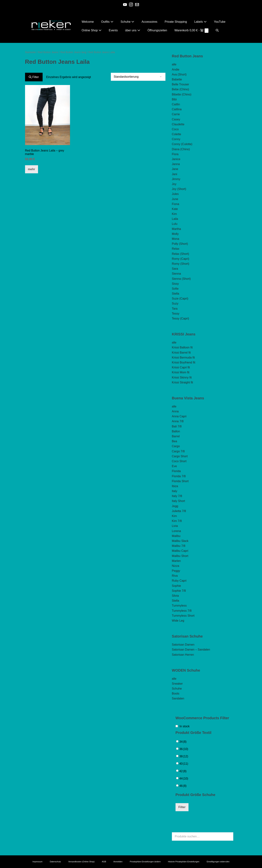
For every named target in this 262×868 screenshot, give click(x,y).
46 (183, 786)
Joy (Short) (179, 189)
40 (184, 764)
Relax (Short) (180, 254)
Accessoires (149, 22)
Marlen (176, 561)
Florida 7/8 (179, 476)
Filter (34, 77)
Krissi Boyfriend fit (184, 362)
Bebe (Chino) (180, 89)
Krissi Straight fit (182, 382)
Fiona (176, 204)
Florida (176, 471)
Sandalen (178, 698)
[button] (217, 30)
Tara (175, 309)
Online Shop (92, 30)
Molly (175, 234)
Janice (176, 159)
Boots (176, 694)
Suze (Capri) (180, 299)
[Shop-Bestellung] (138, 77)
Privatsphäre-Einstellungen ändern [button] (145, 862)
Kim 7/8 (177, 521)
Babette (177, 79)
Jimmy (176, 179)
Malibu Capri (180, 551)
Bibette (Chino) (182, 94)
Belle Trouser (180, 84)
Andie (176, 70)
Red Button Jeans (48, 52)
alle (174, 64)
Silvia (175, 596)
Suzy (175, 303)
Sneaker (177, 684)
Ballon (176, 431)
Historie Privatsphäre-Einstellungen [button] (184, 862)
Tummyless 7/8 (182, 611)
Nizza (176, 566)
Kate (175, 209)
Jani (175, 174)
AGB (104, 862)
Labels (200, 22)
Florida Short (180, 481)
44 (184, 779)
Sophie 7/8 (179, 591)
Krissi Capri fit (181, 367)
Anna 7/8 (178, 421)
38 (184, 756)
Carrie (176, 114)
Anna (175, 411)
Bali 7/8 (177, 426)
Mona (176, 239)
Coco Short (179, 461)
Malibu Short (180, 556)
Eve (174, 466)
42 (183, 771)
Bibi (174, 99)
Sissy (175, 284)
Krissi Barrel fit (181, 353)
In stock (185, 726)
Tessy (176, 314)
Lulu (175, 224)
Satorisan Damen (183, 645)
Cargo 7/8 (178, 451)
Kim (174, 214)
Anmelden (118, 862)
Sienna (176, 274)
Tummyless (179, 606)
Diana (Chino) (181, 149)
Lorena (176, 531)
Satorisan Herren (183, 655)
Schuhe (128, 22)
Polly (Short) (180, 244)
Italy (175, 491)
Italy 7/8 (177, 496)
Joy (174, 184)
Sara (175, 269)
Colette (177, 134)
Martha (176, 229)
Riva (175, 576)
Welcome (88, 22)
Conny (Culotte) (182, 144)
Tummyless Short (183, 616)
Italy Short (178, 501)
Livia (175, 526)
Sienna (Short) (181, 279)
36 (184, 749)
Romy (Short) (181, 264)
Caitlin (176, 104)
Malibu (176, 536)
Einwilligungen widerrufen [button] (218, 862)
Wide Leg (178, 621)
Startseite (30, 52)
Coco (175, 129)
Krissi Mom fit (181, 372)
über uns (133, 30)
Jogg (175, 506)
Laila (175, 219)
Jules (175, 194)
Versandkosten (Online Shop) (81, 862)
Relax (176, 249)
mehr (32, 169)
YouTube (220, 22)
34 (183, 742)
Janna (176, 164)
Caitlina (177, 109)
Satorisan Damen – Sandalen (191, 650)
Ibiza (175, 486)
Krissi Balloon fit (182, 347)
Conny (176, 139)
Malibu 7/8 (179, 546)
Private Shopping (176, 22)
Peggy (176, 571)
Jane (175, 169)
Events (113, 30)
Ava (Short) (179, 74)
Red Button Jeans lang (73, 52)
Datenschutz (55, 862)
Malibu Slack (180, 541)
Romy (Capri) (181, 259)
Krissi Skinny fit (182, 377)
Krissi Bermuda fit (183, 358)
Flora (175, 154)
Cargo (176, 446)
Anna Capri (179, 416)
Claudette (178, 124)
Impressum (37, 862)
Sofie (175, 289)
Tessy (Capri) (180, 318)
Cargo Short (180, 456)
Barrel (176, 436)
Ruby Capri (179, 581)
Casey (176, 119)
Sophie (176, 586)
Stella (176, 294)
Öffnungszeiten (157, 30)
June (175, 199)
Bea (174, 441)
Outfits (107, 22)
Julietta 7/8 (179, 511)
